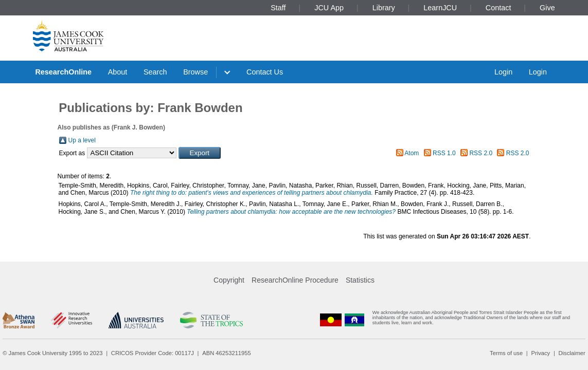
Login (503, 72)
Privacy (540, 353)
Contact (498, 8)
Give (547, 8)
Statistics (360, 280)
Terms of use (506, 353)
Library (384, 8)
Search (155, 72)
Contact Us (265, 72)
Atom (412, 153)
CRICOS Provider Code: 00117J (153, 353)
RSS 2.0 (481, 153)
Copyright (229, 280)
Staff (278, 8)
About (118, 72)
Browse (195, 72)
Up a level (82, 140)
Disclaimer (572, 353)
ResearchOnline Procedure (295, 280)
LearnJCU (440, 8)
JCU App (329, 8)
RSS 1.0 (444, 153)
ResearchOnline (63, 72)
